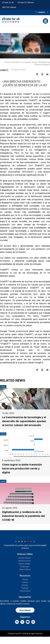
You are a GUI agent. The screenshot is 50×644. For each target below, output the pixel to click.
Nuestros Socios (25, 561)
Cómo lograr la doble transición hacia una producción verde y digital (22, 468)
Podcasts (25, 588)
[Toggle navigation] (45, 21)
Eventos (25, 582)
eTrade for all (8, 2)
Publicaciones (25, 591)
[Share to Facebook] (37, 74)
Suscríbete (25, 610)
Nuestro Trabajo (24, 564)
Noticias (25, 585)
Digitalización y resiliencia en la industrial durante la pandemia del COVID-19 (23, 516)
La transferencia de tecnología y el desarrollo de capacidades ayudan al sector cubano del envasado (24, 421)
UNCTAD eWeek (9, 7)
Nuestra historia (25, 558)
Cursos (25, 579)
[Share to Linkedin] (47, 74)
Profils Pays (25, 567)
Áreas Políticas (25, 569)
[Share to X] (42, 74)
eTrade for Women (26, 2)
